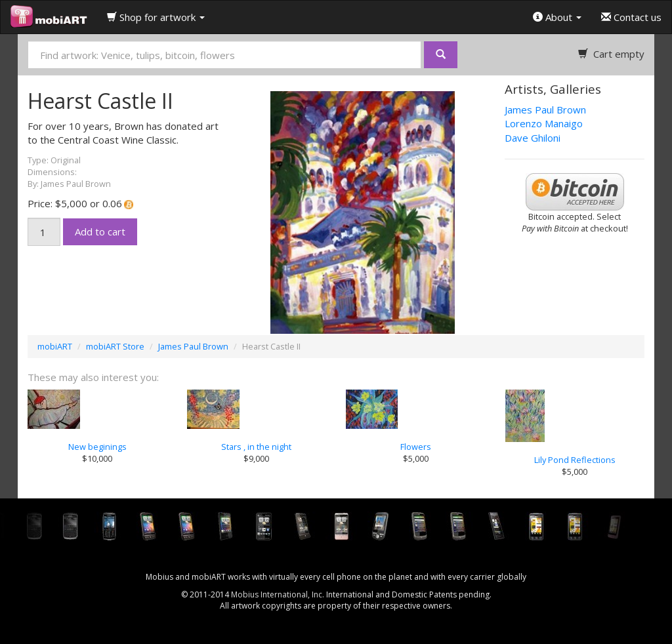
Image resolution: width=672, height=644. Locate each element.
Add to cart (100, 231)
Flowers (416, 447)
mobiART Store (115, 346)
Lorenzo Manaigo (544, 123)
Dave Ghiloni (533, 138)
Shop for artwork (156, 17)
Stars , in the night (256, 447)
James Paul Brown (545, 110)
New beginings (97, 447)
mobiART (55, 346)
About (557, 17)
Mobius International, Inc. (278, 594)
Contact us (631, 17)
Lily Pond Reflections (575, 460)
